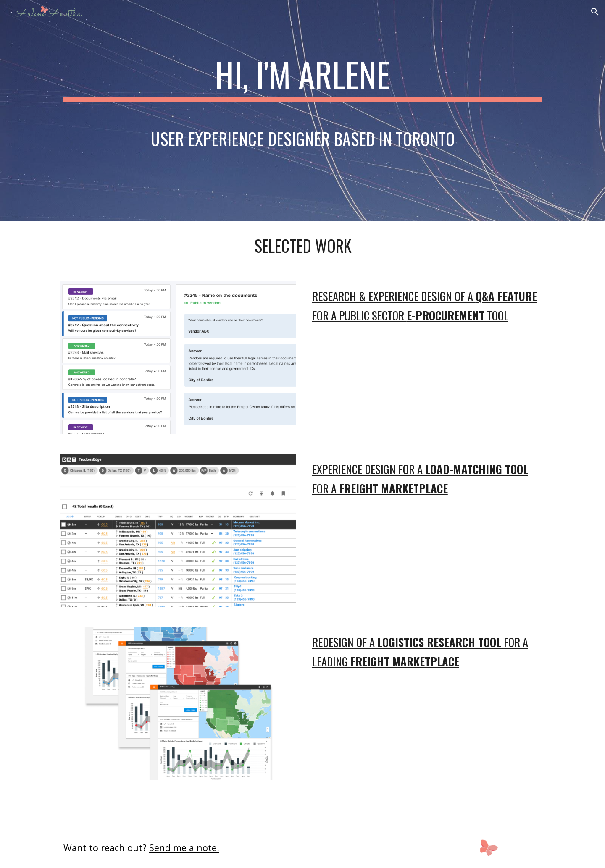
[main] (302, 110)
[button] (595, 12)
